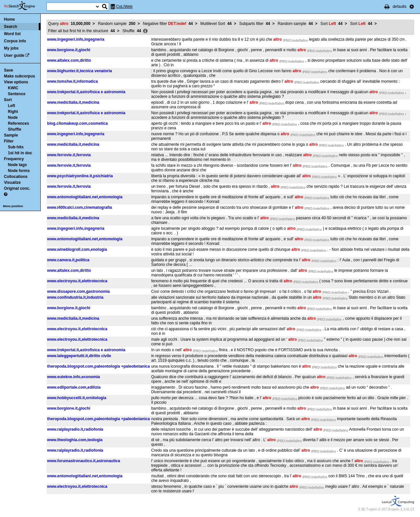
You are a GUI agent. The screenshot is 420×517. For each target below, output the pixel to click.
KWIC (13, 88)
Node (13, 118)
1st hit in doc (20, 153)
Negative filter (168, 24)
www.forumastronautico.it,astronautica (84, 461)
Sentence (17, 94)
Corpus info (15, 41)
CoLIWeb (124, 7)
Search (10, 27)
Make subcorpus (20, 76)
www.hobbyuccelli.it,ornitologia (77, 398)
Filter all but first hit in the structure (82, 31)
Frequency (14, 159)
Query (69, 24)
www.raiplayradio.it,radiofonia (75, 429)
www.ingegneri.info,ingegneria (76, 39)
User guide (14, 55)
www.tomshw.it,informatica (73, 81)
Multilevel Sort (216, 24)
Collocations (16, 177)
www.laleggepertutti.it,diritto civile (79, 356)
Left (11, 106)
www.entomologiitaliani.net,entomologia (85, 197)
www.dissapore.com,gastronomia (79, 291)
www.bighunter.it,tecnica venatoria (80, 71)
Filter (9, 141)
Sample (11, 135)
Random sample (116, 24)
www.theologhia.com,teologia (75, 440)
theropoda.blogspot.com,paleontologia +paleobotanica (99, 366)
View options (16, 82)
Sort (8, 100)
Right (13, 112)
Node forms (19, 171)
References (19, 123)
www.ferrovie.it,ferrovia (69, 155)
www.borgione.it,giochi (69, 50)
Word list (12, 34)
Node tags (17, 165)
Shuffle (15, 129)
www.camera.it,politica (68, 260)
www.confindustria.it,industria (75, 297)
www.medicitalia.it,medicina (73, 102)
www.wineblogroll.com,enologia (77, 249)
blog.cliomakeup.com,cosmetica (78, 123)
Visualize (12, 183)
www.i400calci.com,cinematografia (80, 207)
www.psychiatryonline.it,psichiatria (80, 176)
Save (9, 70)
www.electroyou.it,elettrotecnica (77, 281)
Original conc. (17, 188)
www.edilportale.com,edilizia (74, 387)
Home (9, 19)
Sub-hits (16, 147)
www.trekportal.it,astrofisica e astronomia (86, 92)
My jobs (11, 48)
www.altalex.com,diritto (69, 60)
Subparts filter (255, 24)
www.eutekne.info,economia (74, 377)
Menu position (13, 206)
